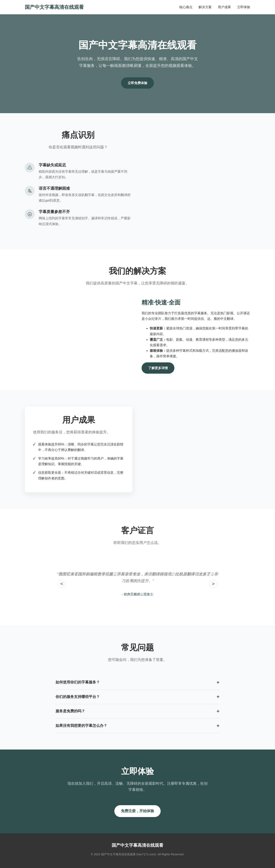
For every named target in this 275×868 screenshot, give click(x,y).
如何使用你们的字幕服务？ (78, 682)
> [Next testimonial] (213, 584)
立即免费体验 (137, 83)
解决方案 (205, 7)
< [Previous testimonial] (62, 584)
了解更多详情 (158, 368)
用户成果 (224, 7)
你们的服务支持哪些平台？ (78, 697)
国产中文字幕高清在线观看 (54, 7)
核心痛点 (186, 7)
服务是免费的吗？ (70, 711)
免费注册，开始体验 (137, 811)
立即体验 (244, 7)
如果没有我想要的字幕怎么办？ (81, 726)
